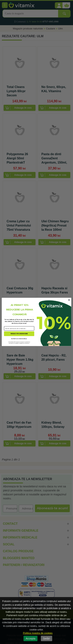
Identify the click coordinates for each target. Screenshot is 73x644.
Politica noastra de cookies (38, 633)
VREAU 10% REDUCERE (19, 334)
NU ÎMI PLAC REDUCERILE (19, 339)
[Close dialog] (69, 300)
